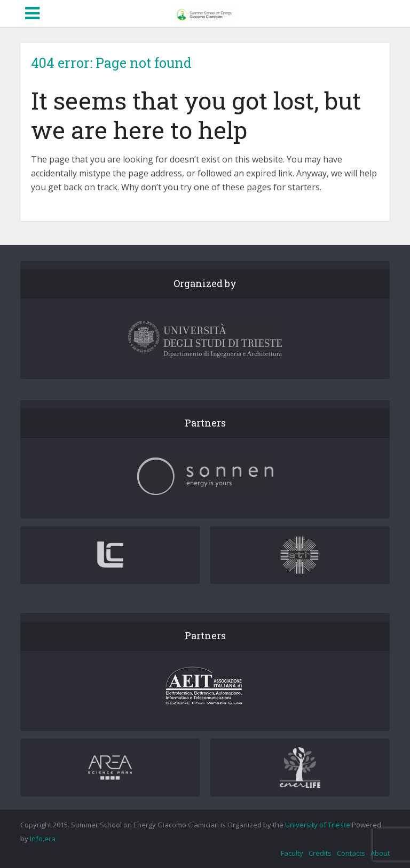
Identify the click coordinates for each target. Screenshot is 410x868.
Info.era (43, 839)
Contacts (351, 853)
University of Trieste (318, 825)
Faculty (292, 853)
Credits (320, 853)
